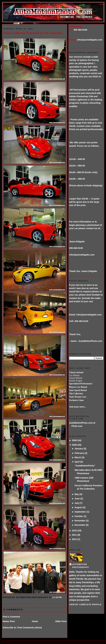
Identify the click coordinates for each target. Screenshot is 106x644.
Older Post (61, 621)
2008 (74, 440)
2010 (74, 531)
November (80, 521)
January (79, 449)
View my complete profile (85, 605)
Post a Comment (11, 617)
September (80, 512)
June (77, 499)
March (78, 457)
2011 (74, 535)
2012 (74, 539)
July (77, 503)
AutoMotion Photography (81, 566)
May (77, 494)
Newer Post (9, 621)
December (80, 525)
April (77, 462)
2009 (74, 445)
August (78, 507)
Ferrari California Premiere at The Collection (33, 33)
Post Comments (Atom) (30, 628)
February (79, 453)
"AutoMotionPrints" (85, 466)
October (79, 516)
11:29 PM (57, 597)
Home (35, 621)
